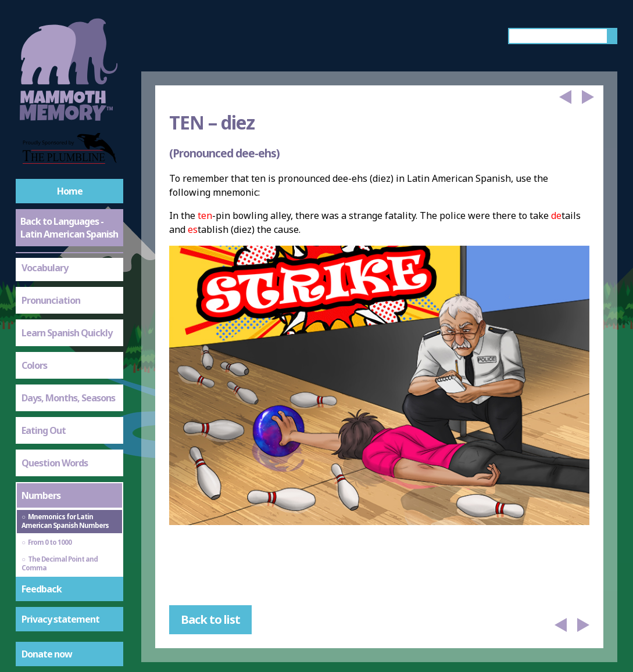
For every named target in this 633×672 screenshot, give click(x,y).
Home (70, 191)
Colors (34, 365)
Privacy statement (60, 619)
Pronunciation (51, 300)
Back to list (210, 619)
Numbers (41, 495)
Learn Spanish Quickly (67, 333)
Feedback (42, 589)
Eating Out (44, 430)
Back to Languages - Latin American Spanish (69, 228)
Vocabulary (45, 268)
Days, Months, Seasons (68, 398)
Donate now (47, 654)
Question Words (55, 463)
